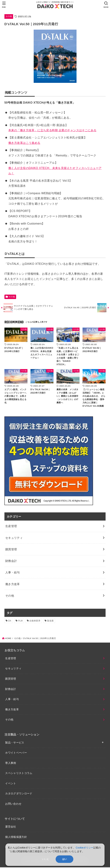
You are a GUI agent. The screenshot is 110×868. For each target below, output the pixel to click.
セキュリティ (13, 669)
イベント (11, 784)
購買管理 (11, 679)
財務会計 (11, 690)
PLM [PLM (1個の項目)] (20, 621)
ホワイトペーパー (16, 753)
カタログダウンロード (19, 794)
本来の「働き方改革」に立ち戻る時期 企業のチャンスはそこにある (52, 130)
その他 (9, 16)
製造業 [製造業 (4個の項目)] (50, 621)
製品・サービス (15, 743)
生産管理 (11, 659)
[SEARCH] (106, 5)
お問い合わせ (13, 805)
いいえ (45, 859)
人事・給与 (12, 700)
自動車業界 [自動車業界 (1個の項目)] (35, 621)
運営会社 (11, 828)
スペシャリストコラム (19, 774)
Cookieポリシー (85, 848)
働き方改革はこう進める (24, 143)
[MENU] (4, 5)
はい (64, 859)
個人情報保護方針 (16, 838)
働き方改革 (12, 710)
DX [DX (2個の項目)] (10, 621)
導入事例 (11, 764)
